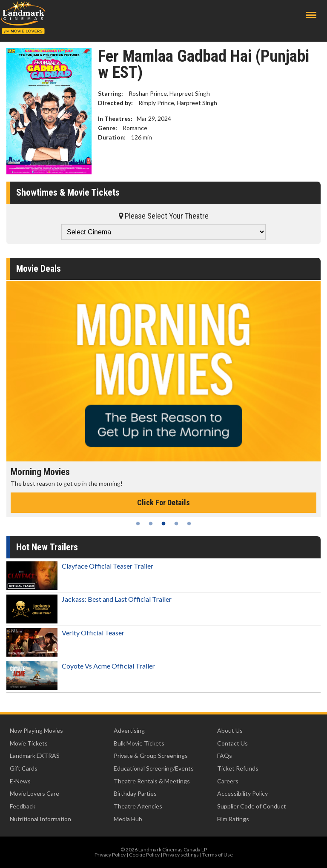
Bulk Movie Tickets (139, 743)
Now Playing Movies (36, 730)
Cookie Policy (144, 855)
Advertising (129, 730)
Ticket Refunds (238, 768)
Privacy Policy (110, 855)
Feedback (23, 806)
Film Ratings (233, 819)
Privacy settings (181, 855)
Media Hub (128, 819)
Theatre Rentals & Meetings (152, 781)
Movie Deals (39, 269)
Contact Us (232, 743)
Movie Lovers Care (34, 793)
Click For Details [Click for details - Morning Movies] (163, 502)
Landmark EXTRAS (35, 756)
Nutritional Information (40, 819)
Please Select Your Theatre (164, 216)
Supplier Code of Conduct (252, 806)
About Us (230, 730)
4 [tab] (176, 524)
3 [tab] (163, 524)
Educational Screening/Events (154, 768)
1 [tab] (138, 524)
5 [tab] (189, 524)
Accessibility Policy (242, 793)
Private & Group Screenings (151, 756)
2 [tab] (151, 524)
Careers (228, 781)
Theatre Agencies (138, 806)
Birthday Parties (135, 793)
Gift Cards (24, 768)
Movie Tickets (29, 743)
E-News (20, 781)
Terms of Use (218, 855)
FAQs (225, 756)
